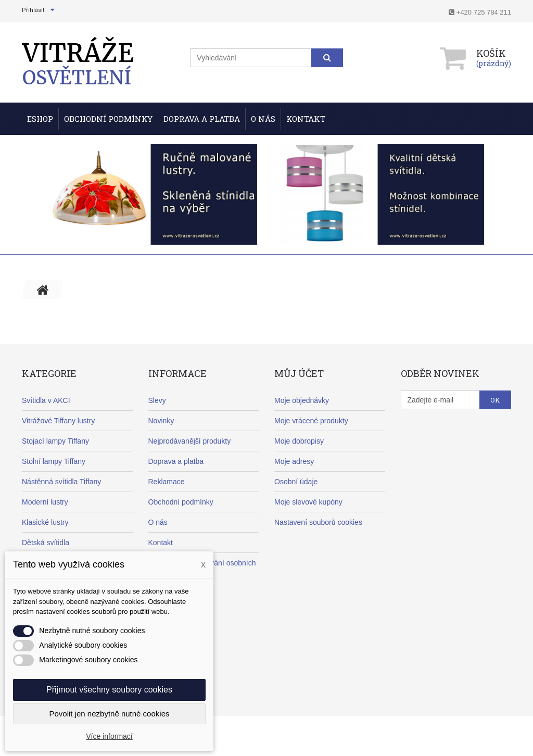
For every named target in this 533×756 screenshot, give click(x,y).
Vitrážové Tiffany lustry (58, 421)
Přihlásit (33, 10)
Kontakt (306, 119)
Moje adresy (294, 461)
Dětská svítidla (46, 543)
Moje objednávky (302, 400)
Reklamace (167, 482)
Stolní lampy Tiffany (54, 461)
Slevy (157, 400)
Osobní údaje (296, 482)
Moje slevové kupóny (308, 502)
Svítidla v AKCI (46, 400)
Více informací (109, 736)
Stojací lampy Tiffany (55, 441)
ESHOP (40, 119)
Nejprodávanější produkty (190, 441)
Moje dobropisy (299, 441)
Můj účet (299, 373)
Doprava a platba (176, 461)
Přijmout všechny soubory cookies (109, 690)
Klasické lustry (45, 522)
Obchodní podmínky (108, 119)
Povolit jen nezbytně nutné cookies (110, 714)
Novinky (161, 421)
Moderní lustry (45, 502)
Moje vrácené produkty (311, 421)
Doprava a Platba (202, 119)
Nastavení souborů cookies (318, 522)
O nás (263, 119)
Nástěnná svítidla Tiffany (61, 482)
